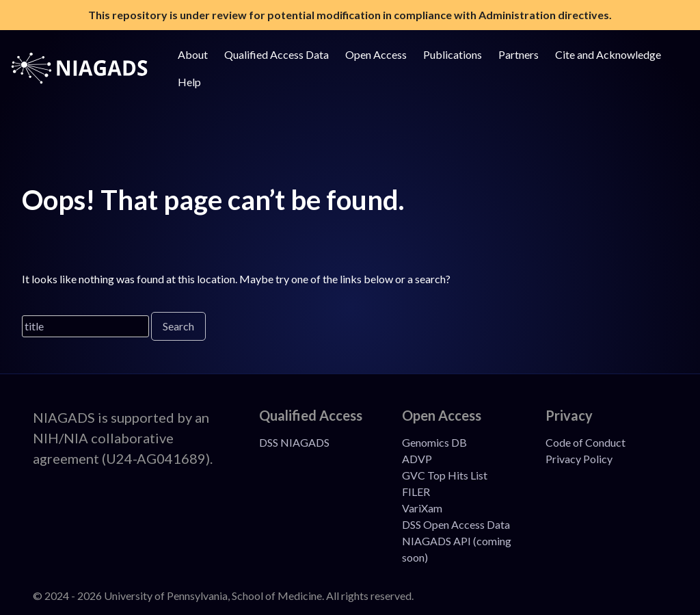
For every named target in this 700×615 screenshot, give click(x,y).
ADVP (417, 459)
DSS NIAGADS (294, 442)
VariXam (422, 508)
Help (189, 82)
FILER (416, 492)
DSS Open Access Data (456, 524)
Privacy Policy (579, 459)
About (193, 54)
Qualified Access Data (277, 54)
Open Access (376, 54)
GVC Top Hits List (445, 475)
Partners (519, 54)
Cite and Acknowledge (608, 54)
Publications (453, 54)
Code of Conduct (585, 442)
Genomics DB (434, 442)
